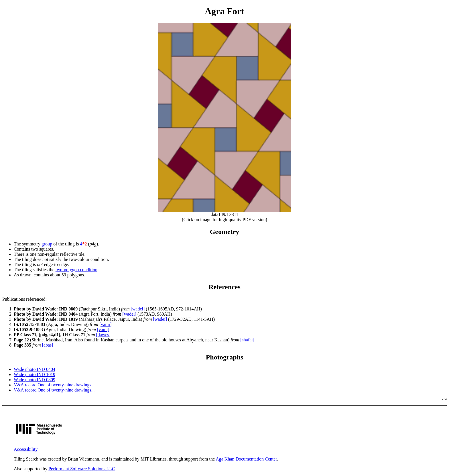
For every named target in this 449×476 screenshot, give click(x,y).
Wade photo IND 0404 (35, 369)
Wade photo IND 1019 (35, 374)
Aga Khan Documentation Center (246, 459)
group (47, 244)
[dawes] (103, 335)
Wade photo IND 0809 (35, 380)
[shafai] (247, 340)
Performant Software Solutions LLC (82, 469)
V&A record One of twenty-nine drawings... (54, 385)
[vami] (106, 324)
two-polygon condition (76, 270)
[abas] (48, 345)
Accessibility (26, 449)
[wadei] (138, 309)
